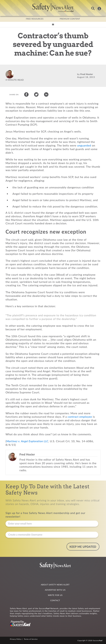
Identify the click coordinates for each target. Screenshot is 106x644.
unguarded (84, 146)
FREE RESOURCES (35, 19)
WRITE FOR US (55, 595)
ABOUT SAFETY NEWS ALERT (55, 584)
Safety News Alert (53, 8)
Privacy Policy (16, 639)
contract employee (80, 417)
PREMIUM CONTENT (70, 19)
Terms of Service (31, 639)
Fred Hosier (87, 74)
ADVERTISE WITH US (55, 589)
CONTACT (55, 600)
